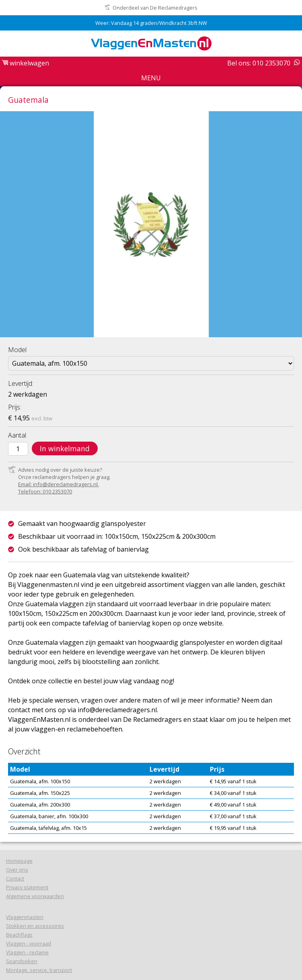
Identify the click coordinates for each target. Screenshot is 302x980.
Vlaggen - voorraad (29, 943)
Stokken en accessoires (35, 926)
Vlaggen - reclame (27, 952)
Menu (151, 78)
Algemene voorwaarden (35, 896)
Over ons (17, 870)
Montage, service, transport (39, 970)
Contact (15, 878)
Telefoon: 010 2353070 (45, 491)
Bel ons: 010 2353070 (259, 63)
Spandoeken (22, 961)
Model (17, 350)
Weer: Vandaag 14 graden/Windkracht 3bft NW (151, 23)
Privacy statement (27, 887)
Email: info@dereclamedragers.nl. (59, 484)
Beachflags (19, 935)
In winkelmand (65, 448)
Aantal (17, 435)
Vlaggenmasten (25, 917)
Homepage (19, 861)
